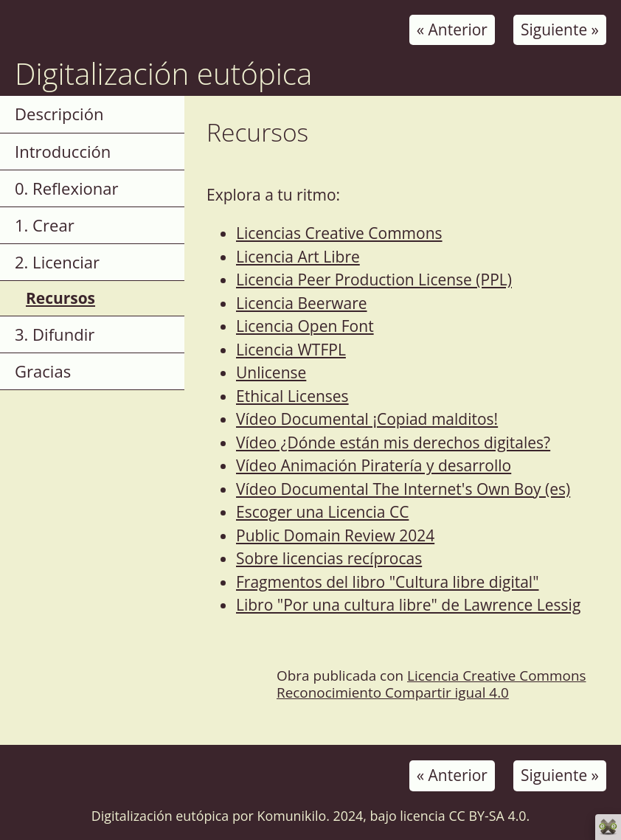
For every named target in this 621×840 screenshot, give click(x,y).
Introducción (63, 151)
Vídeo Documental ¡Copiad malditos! (367, 419)
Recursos (60, 298)
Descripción (59, 114)
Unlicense (271, 372)
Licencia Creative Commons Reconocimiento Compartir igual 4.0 (431, 684)
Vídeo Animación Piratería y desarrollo (374, 465)
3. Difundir (55, 334)
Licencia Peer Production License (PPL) (374, 280)
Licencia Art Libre (298, 257)
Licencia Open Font (305, 326)
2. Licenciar (57, 262)
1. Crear (45, 225)
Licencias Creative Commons (339, 233)
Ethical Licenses (292, 396)
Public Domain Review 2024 (335, 535)
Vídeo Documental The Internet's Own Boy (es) (403, 489)
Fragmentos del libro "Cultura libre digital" (388, 582)
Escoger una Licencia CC (322, 512)
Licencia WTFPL (291, 350)
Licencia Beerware (302, 303)
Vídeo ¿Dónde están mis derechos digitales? (393, 442)
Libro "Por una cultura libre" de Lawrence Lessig (408, 605)
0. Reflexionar (67, 188)
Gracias (43, 371)
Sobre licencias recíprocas (329, 558)
